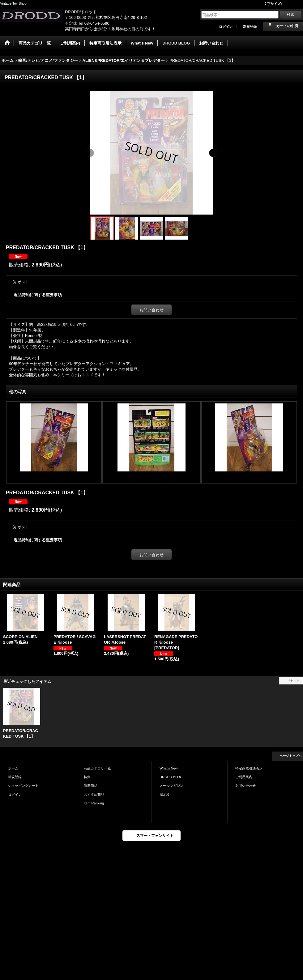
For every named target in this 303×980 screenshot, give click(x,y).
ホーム (13, 768)
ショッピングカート (23, 786)
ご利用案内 (244, 777)
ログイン (226, 27)
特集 (87, 777)
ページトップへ (291, 756)
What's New (169, 768)
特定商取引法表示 (249, 768)
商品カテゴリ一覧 (97, 768)
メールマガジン (171, 786)
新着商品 (91, 786)
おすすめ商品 (94, 795)
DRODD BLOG (171, 777)
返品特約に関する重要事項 (38, 295)
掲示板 (165, 795)
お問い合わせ (151, 310)
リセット (293, 681)
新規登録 (250, 27)
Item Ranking (94, 803)
